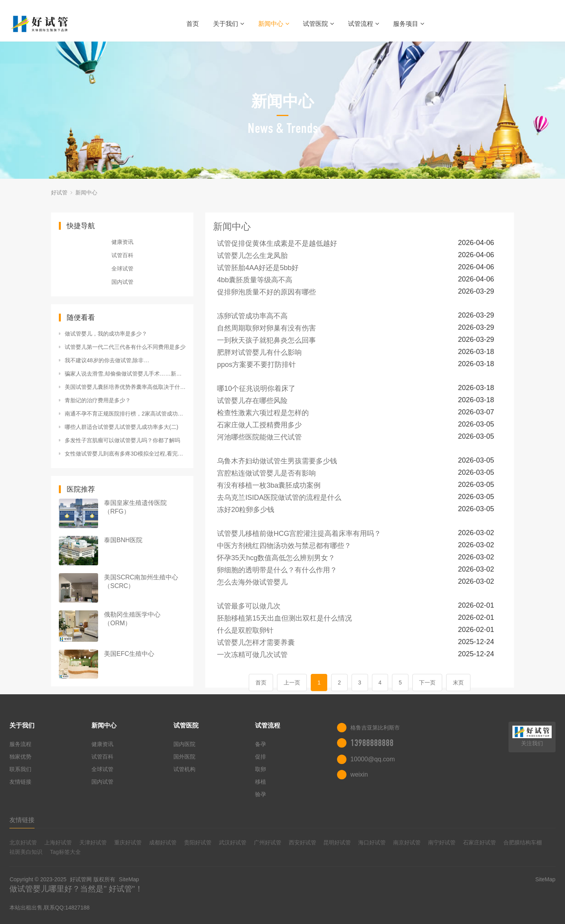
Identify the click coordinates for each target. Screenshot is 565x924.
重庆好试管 (128, 842)
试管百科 (122, 255)
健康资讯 (122, 242)
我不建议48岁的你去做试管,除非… (107, 360)
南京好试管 (407, 842)
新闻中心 (274, 24)
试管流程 (364, 24)
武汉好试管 (233, 842)
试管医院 (318, 24)
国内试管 (122, 282)
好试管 (59, 192)
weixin (359, 774)
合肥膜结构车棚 (523, 842)
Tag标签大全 (65, 852)
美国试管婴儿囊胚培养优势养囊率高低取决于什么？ (125, 387)
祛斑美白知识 (26, 852)
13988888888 (372, 743)
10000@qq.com (373, 759)
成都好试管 (163, 842)
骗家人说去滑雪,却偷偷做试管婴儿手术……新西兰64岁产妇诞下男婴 (125, 374)
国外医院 (184, 757)
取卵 (261, 769)
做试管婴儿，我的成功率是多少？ (106, 334)
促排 (261, 757)
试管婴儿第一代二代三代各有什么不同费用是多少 (125, 347)
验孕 (261, 794)
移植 (261, 782)
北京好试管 (23, 842)
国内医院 (184, 744)
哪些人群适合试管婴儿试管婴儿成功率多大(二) (121, 427)
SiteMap (129, 879)
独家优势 (20, 757)
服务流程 (20, 744)
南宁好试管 (442, 842)
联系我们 (20, 769)
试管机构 (184, 769)
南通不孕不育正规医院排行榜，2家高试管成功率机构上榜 (125, 414)
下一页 (427, 683)
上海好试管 (58, 842)
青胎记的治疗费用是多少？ (98, 400)
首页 (193, 24)
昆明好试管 (337, 842)
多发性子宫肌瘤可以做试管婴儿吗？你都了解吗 (122, 440)
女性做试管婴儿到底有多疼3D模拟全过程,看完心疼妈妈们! (125, 454)
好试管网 (81, 879)
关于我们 (229, 24)
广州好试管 (268, 842)
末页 (458, 683)
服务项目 (409, 24)
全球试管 (122, 269)
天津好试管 (93, 842)
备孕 (261, 744)
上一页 (292, 683)
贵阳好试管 (198, 842)
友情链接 (20, 782)
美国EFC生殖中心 (129, 654)
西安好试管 (303, 842)
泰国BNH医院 (123, 540)
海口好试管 (372, 842)
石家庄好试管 (479, 842)
